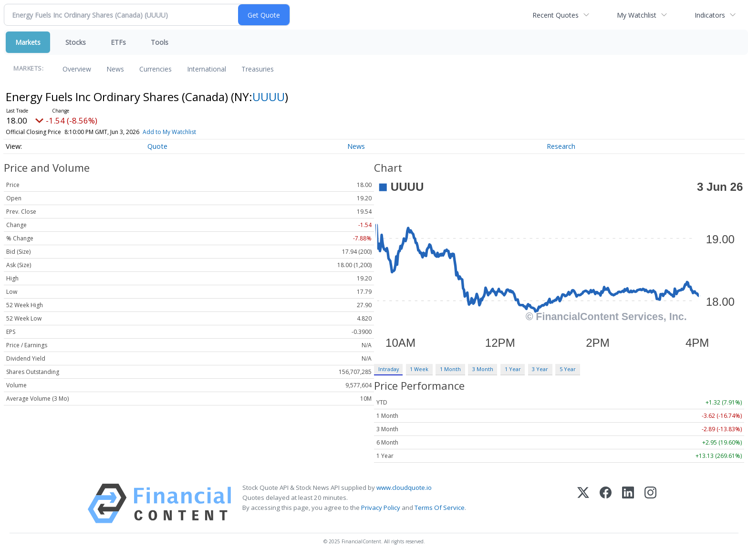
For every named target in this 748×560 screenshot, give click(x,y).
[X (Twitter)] (583, 503)
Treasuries (258, 69)
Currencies (156, 69)
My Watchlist (637, 15)
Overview (77, 69)
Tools (160, 42)
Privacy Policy (381, 508)
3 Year (540, 369)
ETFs (118, 42)
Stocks (76, 42)
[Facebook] (606, 503)
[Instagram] (650, 503)
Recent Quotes (556, 15)
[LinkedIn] (628, 503)
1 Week (419, 369)
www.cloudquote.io (404, 487)
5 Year (568, 369)
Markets (28, 42)
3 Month (483, 369)
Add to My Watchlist (187, 132)
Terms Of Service (440, 508)
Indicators (710, 15)
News (115, 69)
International (207, 69)
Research (561, 146)
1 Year (513, 369)
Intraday (389, 369)
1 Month (450, 369)
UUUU (269, 97)
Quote (157, 146)
